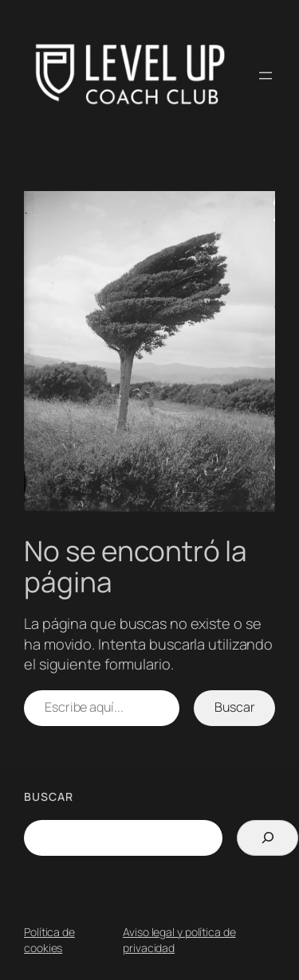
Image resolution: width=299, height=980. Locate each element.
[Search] (268, 838)
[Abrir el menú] (266, 76)
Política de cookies (49, 940)
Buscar (234, 707)
